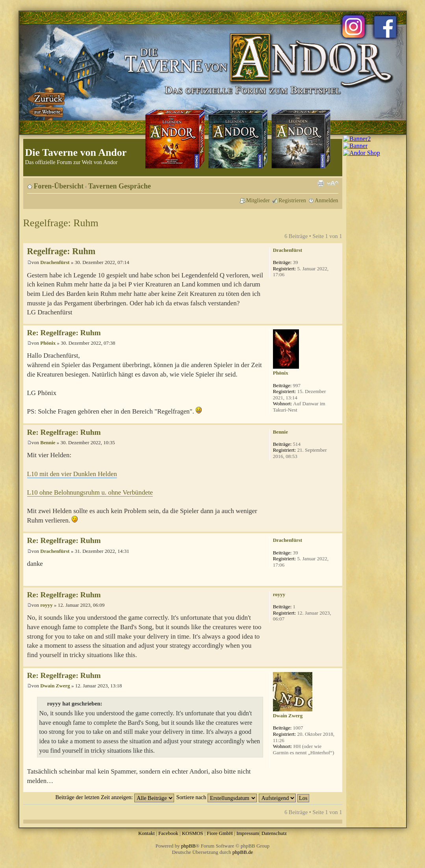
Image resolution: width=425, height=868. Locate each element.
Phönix (48, 343)
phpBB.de (243, 852)
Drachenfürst (55, 262)
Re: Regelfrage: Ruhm (64, 333)
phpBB (188, 846)
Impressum (248, 833)
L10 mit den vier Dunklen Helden (72, 474)
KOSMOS (193, 833)
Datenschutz (274, 833)
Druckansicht (321, 183)
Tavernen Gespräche (120, 186)
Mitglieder (258, 200)
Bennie (48, 442)
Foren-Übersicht (59, 186)
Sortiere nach (217, 797)
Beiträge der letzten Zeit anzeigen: (114, 797)
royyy (46, 605)
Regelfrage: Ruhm (61, 223)
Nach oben (336, 320)
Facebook (168, 833)
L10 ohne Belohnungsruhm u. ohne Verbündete (90, 492)
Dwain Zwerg (55, 686)
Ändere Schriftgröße (333, 183)
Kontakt (147, 833)
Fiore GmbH (220, 833)
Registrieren (292, 200)
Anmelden (327, 200)
